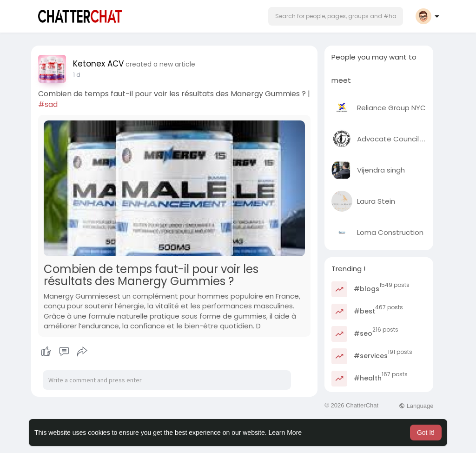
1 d (77, 75)
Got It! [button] (426, 433)
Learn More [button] (285, 433)
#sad (48, 104)
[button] (336, 16)
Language (416, 406)
